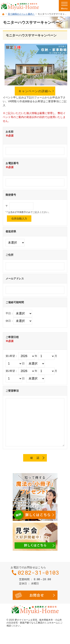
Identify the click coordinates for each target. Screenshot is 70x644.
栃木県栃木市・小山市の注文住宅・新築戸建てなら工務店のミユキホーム (34, 621)
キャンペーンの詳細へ (35, 91)
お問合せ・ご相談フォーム (35, 595)
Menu (64, 6)
